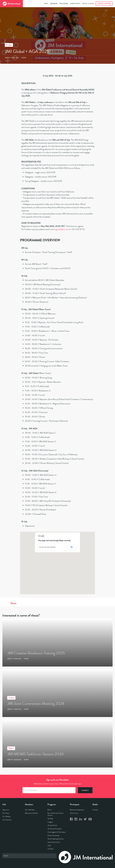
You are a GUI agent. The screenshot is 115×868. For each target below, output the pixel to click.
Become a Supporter (77, 810)
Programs (64, 4)
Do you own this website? (48, 547)
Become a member (31, 813)
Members (54, 4)
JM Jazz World (52, 825)
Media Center (88, 4)
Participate (75, 4)
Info (46, 4)
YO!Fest (50, 849)
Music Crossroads (53, 835)
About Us (6, 810)
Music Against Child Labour (57, 832)
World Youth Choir (54, 842)
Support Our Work (104, 4)
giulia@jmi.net (62, 229)
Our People (6, 816)
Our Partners (7, 820)
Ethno (50, 810)
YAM (49, 846)
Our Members (30, 810)
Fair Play (50, 819)
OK (72, 547)
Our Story (6, 813)
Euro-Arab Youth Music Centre (55, 814)
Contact (95, 810)
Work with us (74, 813)
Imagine (50, 822)
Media (95, 804)
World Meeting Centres (56, 839)
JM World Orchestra (54, 829)
